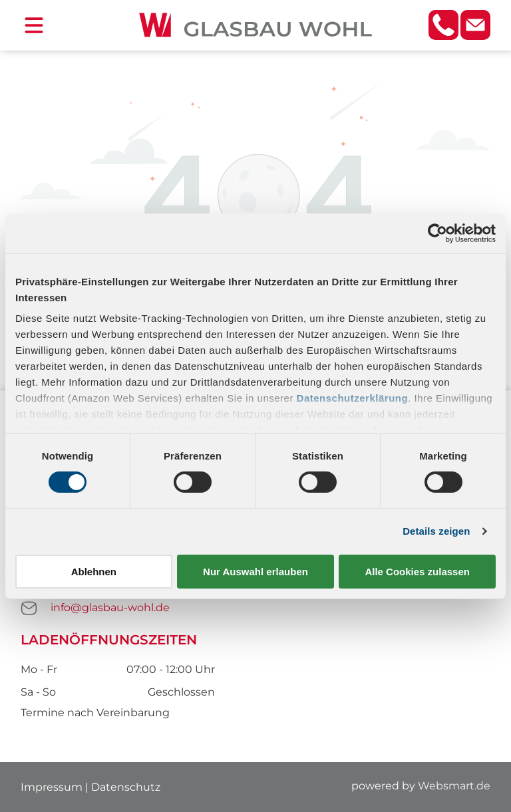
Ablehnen (94, 572)
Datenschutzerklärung (353, 398)
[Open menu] (34, 25)
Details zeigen (436, 531)
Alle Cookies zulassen (417, 572)
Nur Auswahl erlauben (255, 572)
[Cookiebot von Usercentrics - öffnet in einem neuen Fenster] (437, 233)
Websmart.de (454, 786)
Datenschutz (126, 787)
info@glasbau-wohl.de (110, 608)
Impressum (52, 787)
